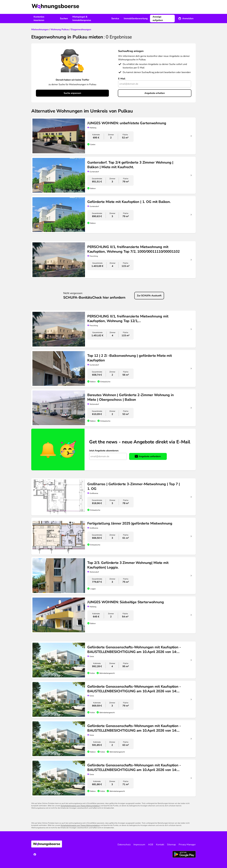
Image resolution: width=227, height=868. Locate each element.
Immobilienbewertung (136, 19)
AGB (151, 845)
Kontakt (160, 845)
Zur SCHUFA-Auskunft (149, 296)
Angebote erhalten (155, 93)
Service (115, 19)
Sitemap (171, 845)
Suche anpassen (72, 93)
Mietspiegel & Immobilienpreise (82, 19)
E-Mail (122, 79)
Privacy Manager (187, 845)
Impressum (139, 845)
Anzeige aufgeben (158, 19)
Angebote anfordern (150, 456)
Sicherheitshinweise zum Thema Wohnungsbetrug (80, 806)
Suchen (64, 19)
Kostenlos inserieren (39, 19)
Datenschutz (124, 845)
